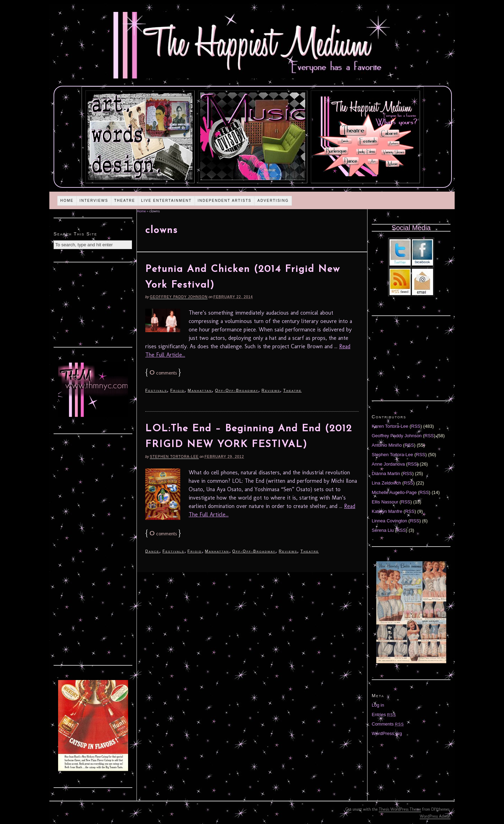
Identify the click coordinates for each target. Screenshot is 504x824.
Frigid (177, 390)
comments (163, 373)
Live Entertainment (166, 201)
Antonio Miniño (387, 445)
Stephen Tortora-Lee (174, 457)
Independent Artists (225, 201)
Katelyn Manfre (387, 511)
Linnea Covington (389, 521)
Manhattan (200, 390)
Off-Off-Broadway (237, 390)
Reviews (271, 390)
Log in (378, 705)
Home (67, 201)
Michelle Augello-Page (394, 492)
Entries (384, 715)
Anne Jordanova (388, 464)
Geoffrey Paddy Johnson (179, 297)
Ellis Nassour (385, 502)
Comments (388, 724)
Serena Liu (383, 530)
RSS (416, 426)
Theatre (125, 201)
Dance (152, 551)
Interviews (94, 201)
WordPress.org (387, 733)
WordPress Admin (435, 816)
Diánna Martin (386, 473)
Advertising (273, 201)
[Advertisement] (93, 304)
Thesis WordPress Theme (400, 809)
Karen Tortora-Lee (390, 426)
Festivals (156, 390)
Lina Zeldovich (386, 483)
